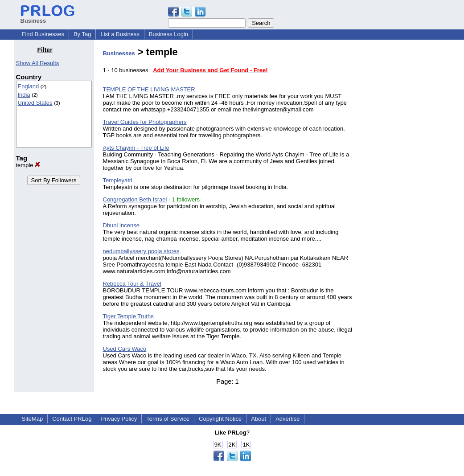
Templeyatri (118, 180)
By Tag (82, 34)
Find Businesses (43, 34)
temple (28, 165)
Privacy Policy (119, 419)
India (24, 95)
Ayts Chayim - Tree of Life (136, 148)
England (29, 86)
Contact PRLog (72, 419)
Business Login (168, 34)
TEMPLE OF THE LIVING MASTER (149, 89)
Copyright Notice (220, 419)
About (259, 419)
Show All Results (38, 63)
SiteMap (33, 419)
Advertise (287, 419)
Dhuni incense (121, 225)
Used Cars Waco (125, 349)
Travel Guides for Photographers (145, 122)
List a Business (120, 34)
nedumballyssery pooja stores (141, 251)
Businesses (119, 53)
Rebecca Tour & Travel (132, 284)
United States (35, 103)
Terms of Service (168, 419)
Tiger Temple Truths (128, 316)
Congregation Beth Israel (135, 199)
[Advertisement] (405, 180)
